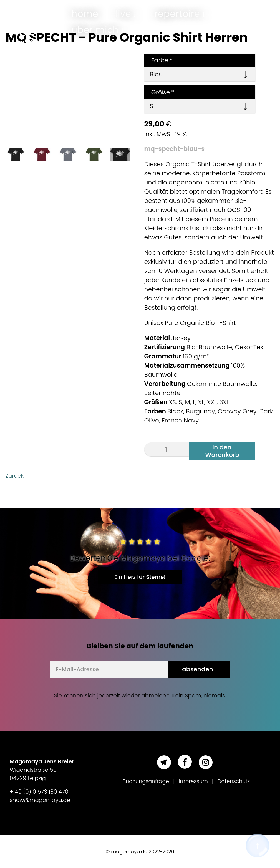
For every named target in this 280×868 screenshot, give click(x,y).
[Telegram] (164, 762)
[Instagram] (206, 762)
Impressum (194, 781)
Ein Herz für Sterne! (140, 577)
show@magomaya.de (40, 800)
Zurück (15, 476)
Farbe (159, 60)
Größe (159, 92)
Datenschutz (236, 781)
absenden (198, 669)
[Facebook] (185, 762)
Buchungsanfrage (144, 781)
